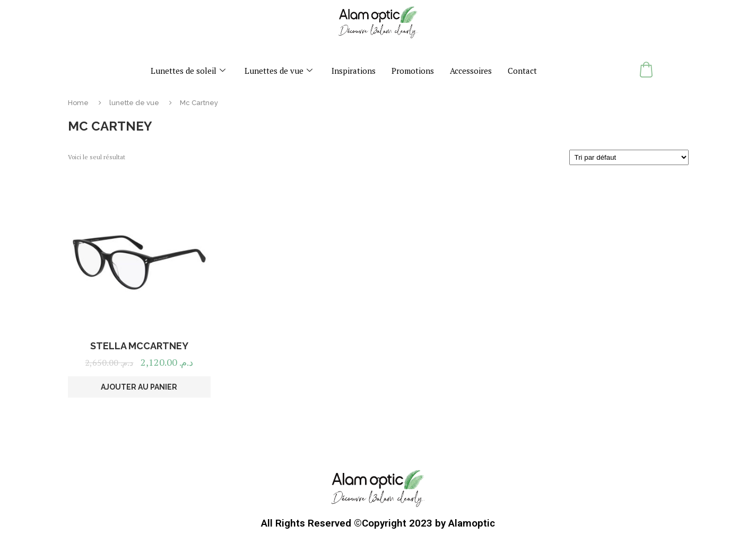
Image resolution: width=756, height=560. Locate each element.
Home (78, 103)
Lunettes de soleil (188, 71)
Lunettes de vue (279, 71)
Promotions (413, 71)
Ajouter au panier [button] (139, 387)
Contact (522, 71)
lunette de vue (134, 103)
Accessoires (471, 71)
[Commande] (629, 157)
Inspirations (354, 71)
